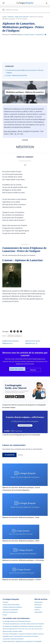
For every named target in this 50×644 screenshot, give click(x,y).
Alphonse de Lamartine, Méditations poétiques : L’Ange (25, 506)
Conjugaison (38, 607)
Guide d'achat (38, 612)
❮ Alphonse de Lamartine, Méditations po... (11, 342)
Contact (5, 615)
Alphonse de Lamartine (22, 17)
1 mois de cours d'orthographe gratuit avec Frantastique (25, 423)
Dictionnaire (38, 605)
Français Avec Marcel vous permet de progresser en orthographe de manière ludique (25, 394)
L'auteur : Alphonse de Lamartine (17, 75)
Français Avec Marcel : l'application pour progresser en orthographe (22, 641)
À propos (5, 602)
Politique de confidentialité (10, 610)
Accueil (4, 17)
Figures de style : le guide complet (12, 631)
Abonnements (38, 602)
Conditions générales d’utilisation (12, 607)
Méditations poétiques (15, 336)
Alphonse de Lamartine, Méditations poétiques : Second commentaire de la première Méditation (25, 477)
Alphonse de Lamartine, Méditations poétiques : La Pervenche (23, 553)
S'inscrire (20, 455)
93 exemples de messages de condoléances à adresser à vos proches (22, 626)
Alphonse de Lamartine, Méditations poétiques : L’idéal (21, 533)
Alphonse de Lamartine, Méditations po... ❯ (33, 342)
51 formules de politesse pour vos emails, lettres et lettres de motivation (23, 624)
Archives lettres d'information (11, 605)
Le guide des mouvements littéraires (13, 639)
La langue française (29, 35)
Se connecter (9, 455)
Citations (37, 610)
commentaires (39, 35)
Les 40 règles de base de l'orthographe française (17, 621)
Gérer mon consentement (10, 612)
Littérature (11, 17)
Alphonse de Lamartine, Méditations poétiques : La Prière (22, 572)
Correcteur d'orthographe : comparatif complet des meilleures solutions (23, 634)
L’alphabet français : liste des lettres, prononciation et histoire (20, 636)
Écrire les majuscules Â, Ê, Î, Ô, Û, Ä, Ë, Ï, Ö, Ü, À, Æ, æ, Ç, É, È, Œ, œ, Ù (23, 629)
